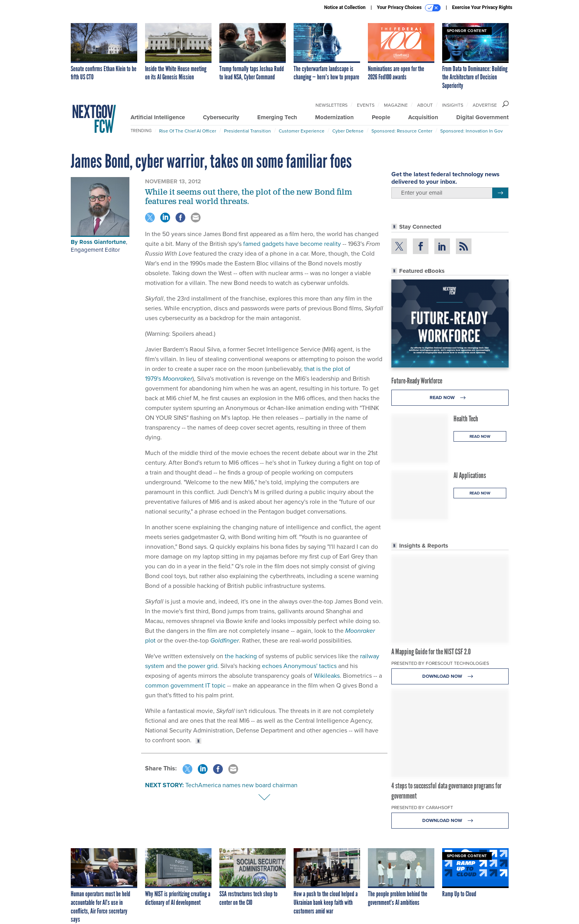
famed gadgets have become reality (292, 244)
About (425, 105)
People (381, 117)
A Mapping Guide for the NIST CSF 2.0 (431, 652)
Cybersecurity (221, 117)
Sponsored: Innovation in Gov (471, 131)
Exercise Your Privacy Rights (482, 7)
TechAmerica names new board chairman (241, 785)
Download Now (450, 676)
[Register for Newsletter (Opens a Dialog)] (500, 193)
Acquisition (423, 117)
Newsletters (332, 105)
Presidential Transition (247, 131)
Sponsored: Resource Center (402, 131)
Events (366, 105)
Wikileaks (327, 676)
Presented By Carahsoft (422, 808)
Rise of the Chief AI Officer (188, 131)
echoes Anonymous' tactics (299, 666)
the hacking (241, 656)
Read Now (450, 398)
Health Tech (466, 419)
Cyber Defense (348, 131)
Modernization (334, 117)
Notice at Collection (345, 7)
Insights (453, 105)
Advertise (485, 105)
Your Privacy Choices (409, 8)
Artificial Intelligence (158, 117)
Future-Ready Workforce (417, 381)
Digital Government (482, 117)
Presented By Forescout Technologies (440, 663)
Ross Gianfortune (103, 242)
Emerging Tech (277, 117)
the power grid (197, 666)
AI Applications (470, 475)
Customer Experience (302, 131)
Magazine (396, 105)
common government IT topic (185, 685)
